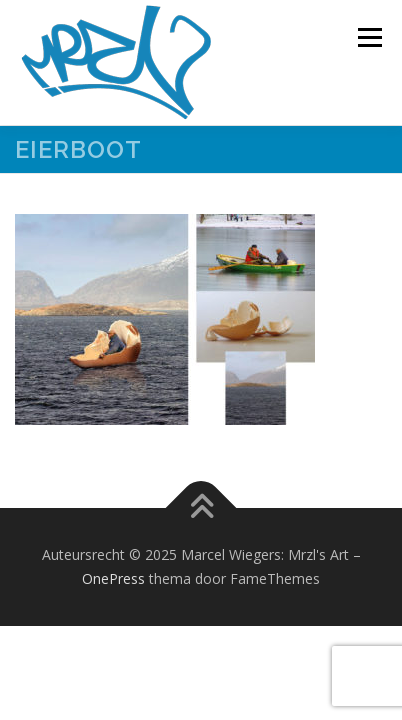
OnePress (113, 578)
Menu (368, 37)
